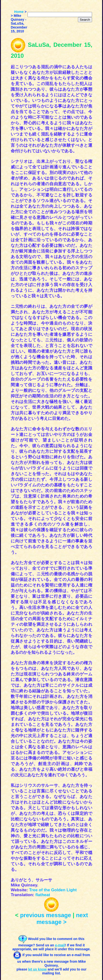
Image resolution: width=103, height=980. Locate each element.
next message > (62, 918)
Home (19, 12)
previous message (45, 915)
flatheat (43, 895)
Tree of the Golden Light (53, 890)
